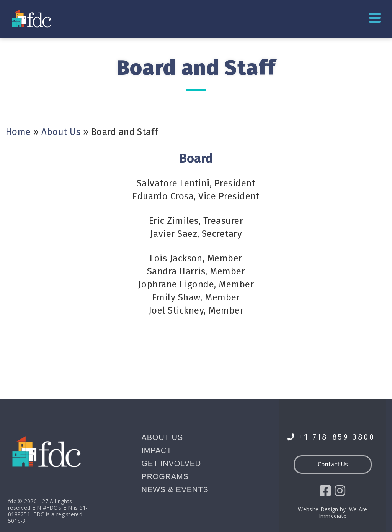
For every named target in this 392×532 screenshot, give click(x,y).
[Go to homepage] (32, 18)
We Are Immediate (343, 512)
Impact (157, 450)
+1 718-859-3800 (331, 437)
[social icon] (325, 491)
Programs (165, 476)
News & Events (175, 489)
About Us (61, 132)
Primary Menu (375, 18)
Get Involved (171, 463)
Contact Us (333, 464)
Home (18, 132)
